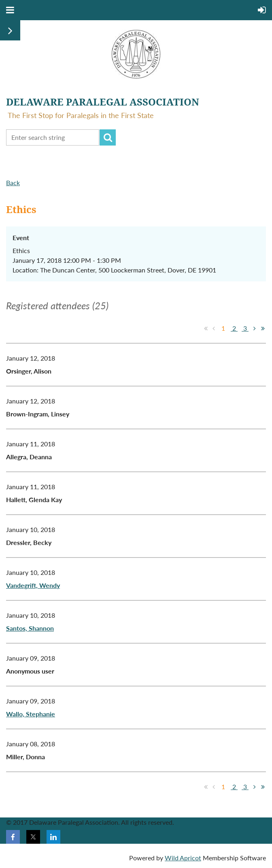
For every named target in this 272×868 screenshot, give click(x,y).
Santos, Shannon (30, 628)
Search (108, 137)
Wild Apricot (183, 858)
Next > (255, 328)
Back (13, 183)
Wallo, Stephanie (31, 714)
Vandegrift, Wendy (33, 585)
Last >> (263, 328)
